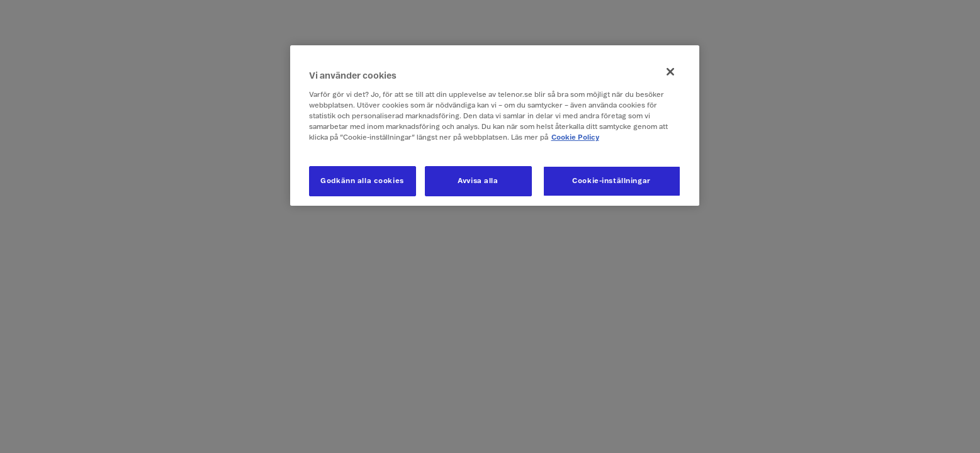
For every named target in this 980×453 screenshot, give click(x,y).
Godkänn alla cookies (362, 181)
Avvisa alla (478, 181)
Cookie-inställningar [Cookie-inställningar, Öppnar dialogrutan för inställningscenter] (611, 181)
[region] (495, 126)
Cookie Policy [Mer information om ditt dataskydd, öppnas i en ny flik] (575, 137)
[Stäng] (670, 72)
